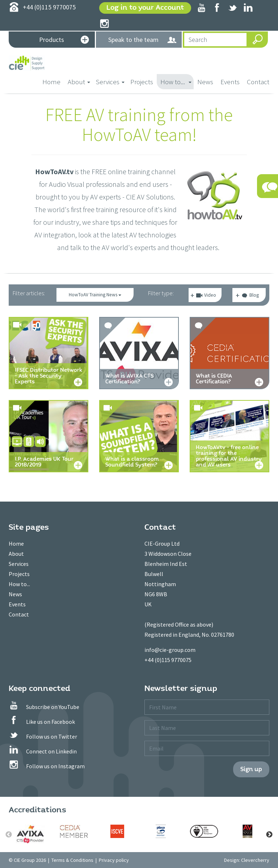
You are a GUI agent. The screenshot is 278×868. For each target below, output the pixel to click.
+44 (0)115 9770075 (168, 660)
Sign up (251, 769)
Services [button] (110, 82)
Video (206, 295)
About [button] (79, 82)
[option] (30, 834)
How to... (19, 584)
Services (19, 564)
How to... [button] (176, 82)
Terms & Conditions (72, 860)
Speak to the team (143, 40)
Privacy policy (114, 860)
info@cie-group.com (170, 650)
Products (64, 40)
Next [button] (269, 835)
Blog (250, 296)
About (16, 554)
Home (53, 81)
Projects (142, 82)
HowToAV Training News (95, 295)
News (205, 82)
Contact (258, 82)
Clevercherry (255, 860)
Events (230, 82)
